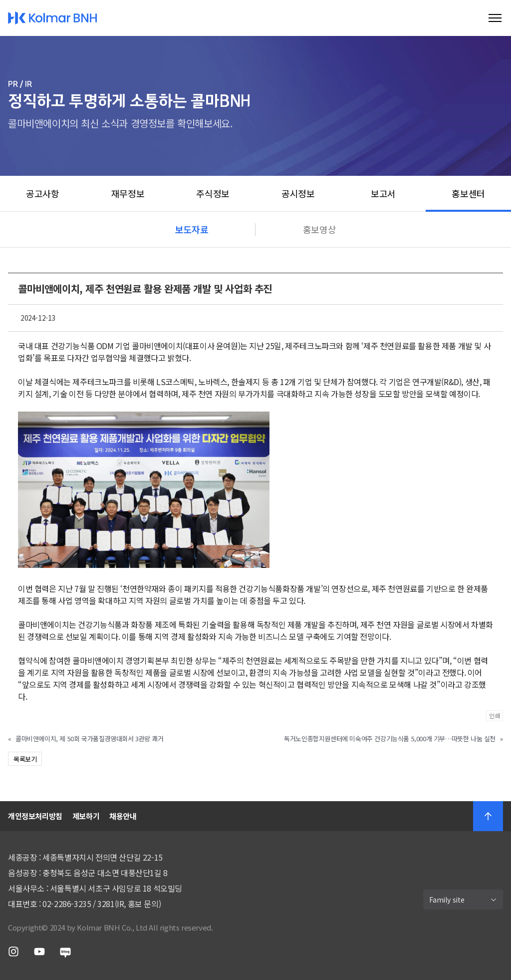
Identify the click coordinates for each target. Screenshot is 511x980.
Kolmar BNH (53, 18)
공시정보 (298, 193)
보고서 (383, 193)
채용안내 (123, 816)
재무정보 (128, 193)
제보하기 (86, 816)
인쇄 (495, 716)
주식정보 (213, 193)
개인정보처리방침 (35, 816)
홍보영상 (319, 229)
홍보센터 (468, 193)
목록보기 (25, 759)
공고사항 (42, 193)
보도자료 (192, 229)
